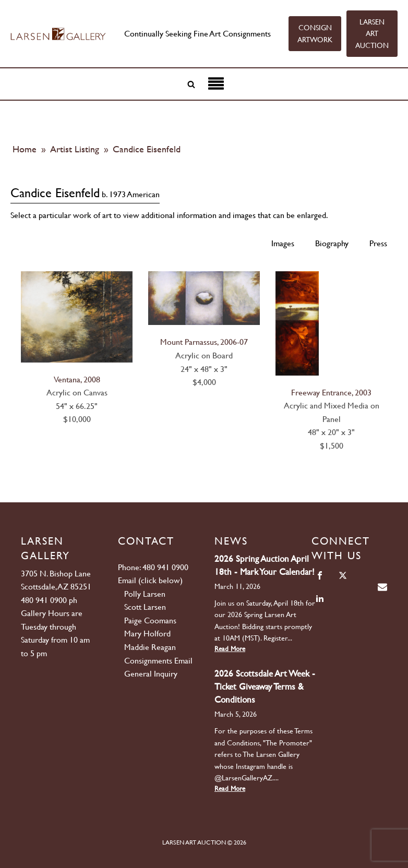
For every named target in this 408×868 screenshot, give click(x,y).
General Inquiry (151, 674)
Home (25, 149)
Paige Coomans (150, 620)
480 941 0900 (44, 600)
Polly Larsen (145, 594)
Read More (230, 649)
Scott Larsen (145, 607)
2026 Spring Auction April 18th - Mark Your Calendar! (265, 565)
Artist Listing (76, 149)
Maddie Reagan (150, 647)
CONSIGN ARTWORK (315, 33)
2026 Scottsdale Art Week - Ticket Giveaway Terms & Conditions (265, 686)
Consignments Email (158, 661)
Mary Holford (147, 634)
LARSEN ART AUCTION (372, 34)
